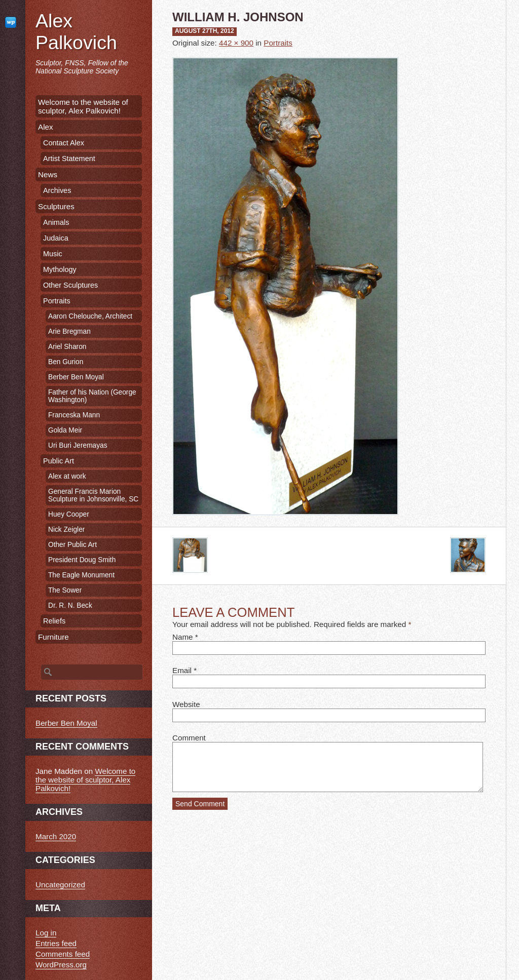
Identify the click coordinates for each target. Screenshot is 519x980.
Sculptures (56, 206)
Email (182, 670)
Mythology (60, 269)
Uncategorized (60, 885)
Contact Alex (64, 143)
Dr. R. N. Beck (70, 605)
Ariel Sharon (67, 347)
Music (53, 254)
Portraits (278, 43)
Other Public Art (72, 545)
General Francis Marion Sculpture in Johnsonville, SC (93, 495)
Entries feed (56, 943)
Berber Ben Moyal (76, 377)
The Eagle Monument (81, 575)
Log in (46, 933)
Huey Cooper (69, 514)
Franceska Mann (74, 415)
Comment (189, 738)
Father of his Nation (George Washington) (92, 396)
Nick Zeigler (66, 530)
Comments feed (63, 954)
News (48, 174)
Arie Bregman (69, 331)
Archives (57, 190)
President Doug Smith (82, 560)
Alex (46, 127)
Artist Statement (69, 159)
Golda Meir (65, 430)
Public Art (59, 461)
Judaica (56, 238)
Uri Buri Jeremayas (78, 445)
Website (186, 704)
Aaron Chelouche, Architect (90, 316)
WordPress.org (61, 965)
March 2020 (56, 836)
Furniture (53, 637)
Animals (56, 222)
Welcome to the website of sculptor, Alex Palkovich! (83, 106)
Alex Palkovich (76, 32)
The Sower (65, 590)
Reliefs (54, 621)
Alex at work (67, 476)
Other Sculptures (70, 285)
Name (183, 637)
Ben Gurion (66, 362)
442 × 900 (236, 43)
